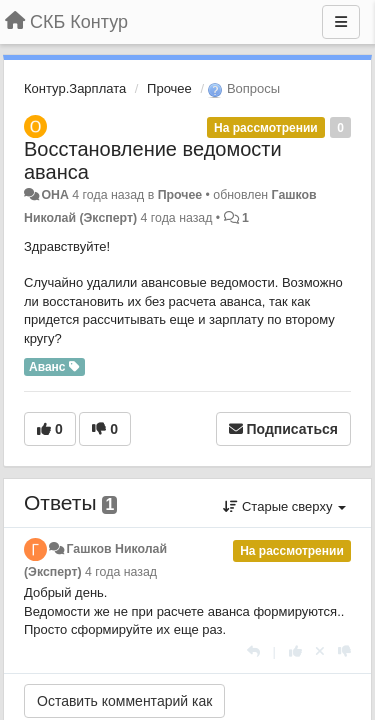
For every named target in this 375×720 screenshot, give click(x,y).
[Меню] (341, 22)
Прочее (169, 88)
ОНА (54, 195)
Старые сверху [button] (284, 506)
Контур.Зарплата (75, 88)
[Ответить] (253, 651)
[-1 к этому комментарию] (344, 651)
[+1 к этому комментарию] (295, 651)
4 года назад (121, 572)
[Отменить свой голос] (320, 651)
